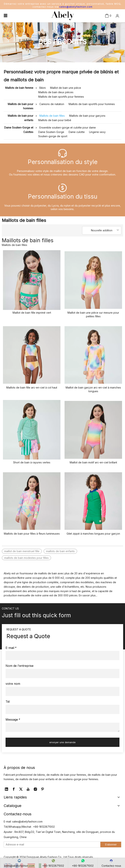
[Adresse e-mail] (51, 845)
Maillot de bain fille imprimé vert (32, 313)
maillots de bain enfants (60, 551)
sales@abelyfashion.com (76, 7)
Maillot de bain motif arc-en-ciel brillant (93, 462)
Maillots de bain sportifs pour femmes (61, 97)
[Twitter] (21, 789)
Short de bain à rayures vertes (32, 462)
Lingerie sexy (97, 132)
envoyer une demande (62, 742)
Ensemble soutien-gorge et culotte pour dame (68, 128)
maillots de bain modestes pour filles (26, 558)
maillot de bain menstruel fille (22, 551)
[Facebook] (14, 789)
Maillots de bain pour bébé (55, 120)
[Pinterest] (43, 789)
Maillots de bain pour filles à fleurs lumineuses (32, 534)
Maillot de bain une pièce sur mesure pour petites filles (93, 314)
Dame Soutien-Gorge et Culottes (19, 130)
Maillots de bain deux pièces (56, 92)
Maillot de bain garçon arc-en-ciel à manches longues (93, 389)
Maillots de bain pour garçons (87, 116)
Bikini (43, 88)
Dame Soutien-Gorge (51, 132)
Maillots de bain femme (19, 88)
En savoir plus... (88, 595)
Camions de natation (52, 104)
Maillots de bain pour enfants (21, 118)
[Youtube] (28, 789)
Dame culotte (77, 132)
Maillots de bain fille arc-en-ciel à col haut (32, 387)
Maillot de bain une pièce (66, 88)
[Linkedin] (6, 789)
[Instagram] (35, 789)
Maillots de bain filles (52, 116)
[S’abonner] (111, 845)
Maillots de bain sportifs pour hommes (92, 104)
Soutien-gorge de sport (53, 136)
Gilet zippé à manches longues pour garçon (93, 534)
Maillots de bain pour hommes (21, 106)
